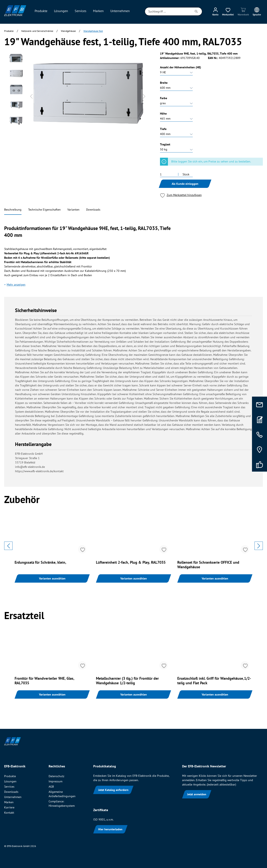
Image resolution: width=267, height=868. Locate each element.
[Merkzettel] (228, 11)
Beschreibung (13, 210)
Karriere (9, 807)
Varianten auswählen (52, 578)
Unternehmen (13, 797)
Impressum (55, 781)
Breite (164, 83)
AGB (51, 787)
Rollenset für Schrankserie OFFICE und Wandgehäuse (208, 565)
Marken (9, 802)
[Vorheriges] (31, 96)
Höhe (163, 114)
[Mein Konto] (215, 11)
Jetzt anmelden (197, 794)
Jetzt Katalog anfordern (113, 790)
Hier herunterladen (110, 829)
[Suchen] (196, 11)
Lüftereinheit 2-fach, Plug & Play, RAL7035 (131, 562)
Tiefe (163, 129)
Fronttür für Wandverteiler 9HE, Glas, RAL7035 (44, 681)
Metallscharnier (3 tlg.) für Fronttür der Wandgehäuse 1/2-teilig (127, 681)
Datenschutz (56, 776)
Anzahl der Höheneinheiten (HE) (181, 67)
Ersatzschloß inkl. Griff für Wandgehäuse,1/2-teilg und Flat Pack (214, 681)
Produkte (10, 776)
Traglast (165, 144)
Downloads (93, 210)
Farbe (164, 98)
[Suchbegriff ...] (168, 11)
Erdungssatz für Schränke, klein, (40, 562)
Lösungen (10, 781)
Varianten (73, 210)
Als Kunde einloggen (185, 184)
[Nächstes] (144, 96)
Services (9, 787)
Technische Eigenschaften (44, 210)
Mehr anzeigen (16, 285)
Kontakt (9, 813)
